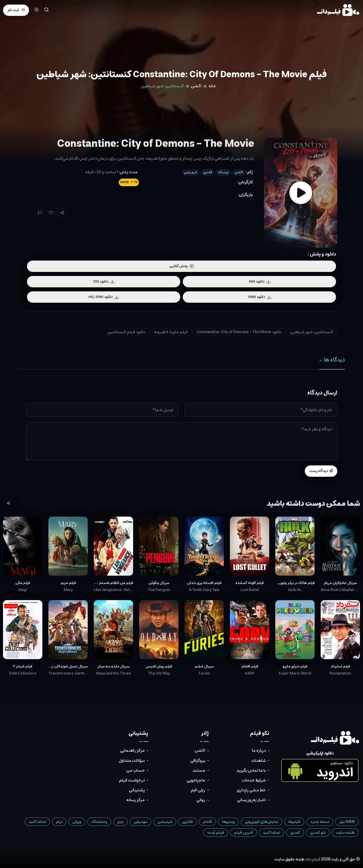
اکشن (196, 86)
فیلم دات (313, 859)
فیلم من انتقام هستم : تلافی (113, 583)
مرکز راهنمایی (132, 750)
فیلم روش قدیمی (159, 666)
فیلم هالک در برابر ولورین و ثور (295, 583)
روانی (201, 800)
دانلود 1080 (260, 297)
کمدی (295, 833)
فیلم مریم (68, 583)
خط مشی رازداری (251, 790)
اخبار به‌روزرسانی (251, 800)
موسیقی (141, 822)
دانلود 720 (104, 282)
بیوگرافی (198, 761)
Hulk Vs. (295, 590)
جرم (120, 822)
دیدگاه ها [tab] (332, 360)
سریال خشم (204, 666)
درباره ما (259, 750)
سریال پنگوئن (159, 583)
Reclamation (340, 674)
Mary (68, 590)
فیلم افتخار (250, 666)
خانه (212, 86)
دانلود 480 (260, 282)
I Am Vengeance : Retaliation (113, 590)
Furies (204, 674)
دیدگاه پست (321, 471)
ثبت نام (16, 10)
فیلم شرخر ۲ (23, 666)
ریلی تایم (198, 790)
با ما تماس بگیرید (251, 770)
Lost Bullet (250, 590)
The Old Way (159, 674)
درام (59, 822)
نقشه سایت (345, 833)
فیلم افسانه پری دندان (204, 583)
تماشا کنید (37, 822)
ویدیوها (228, 822)
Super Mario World (295, 674)
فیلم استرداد (340, 666)
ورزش (77, 822)
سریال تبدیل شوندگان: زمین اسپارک (68, 666)
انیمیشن (190, 172)
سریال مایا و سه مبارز (113, 666)
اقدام (207, 822)
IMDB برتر (347, 822)
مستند (199, 770)
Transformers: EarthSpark (68, 674)
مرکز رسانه (135, 800)
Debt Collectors (23, 674)
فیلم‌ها (294, 822)
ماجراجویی (196, 780)
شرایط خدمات (254, 780)
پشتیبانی (137, 790)
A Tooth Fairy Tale (204, 590)
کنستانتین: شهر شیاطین (312, 332)
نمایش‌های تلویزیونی (262, 822)
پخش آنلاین (182, 266)
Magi (23, 590)
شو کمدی (318, 833)
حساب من (135, 770)
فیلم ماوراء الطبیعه (171, 332)
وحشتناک (99, 822)
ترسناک (223, 172)
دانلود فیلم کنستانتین (126, 332)
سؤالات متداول (132, 761)
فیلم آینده (216, 833)
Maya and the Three (113, 674)
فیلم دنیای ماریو (295, 666)
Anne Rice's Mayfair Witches (340, 590)
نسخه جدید (320, 822)
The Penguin (159, 590)
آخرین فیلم (243, 833)
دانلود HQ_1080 (104, 297)
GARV (250, 674)
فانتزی (207, 172)
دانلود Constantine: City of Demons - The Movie (239, 332)
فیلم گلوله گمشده (250, 583)
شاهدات (259, 761)
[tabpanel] (181, 433)
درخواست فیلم (132, 780)
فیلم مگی (23, 583)
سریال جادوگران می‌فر (340, 583)
